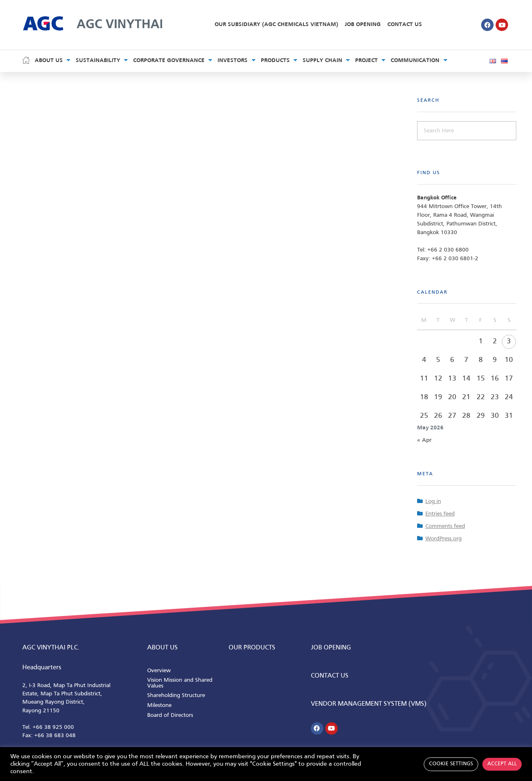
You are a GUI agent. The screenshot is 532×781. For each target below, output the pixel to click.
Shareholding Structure (176, 696)
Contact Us (405, 25)
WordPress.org (444, 539)
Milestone (159, 706)
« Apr (424, 440)
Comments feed (445, 526)
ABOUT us (162, 648)
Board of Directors (170, 715)
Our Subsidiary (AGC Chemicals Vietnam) (276, 25)
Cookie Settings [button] (451, 764)
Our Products (252, 648)
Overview (159, 671)
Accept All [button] (502, 764)
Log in (433, 502)
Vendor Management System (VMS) (369, 704)
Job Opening (363, 25)
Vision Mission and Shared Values (180, 683)
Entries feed (440, 514)
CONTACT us (330, 676)
